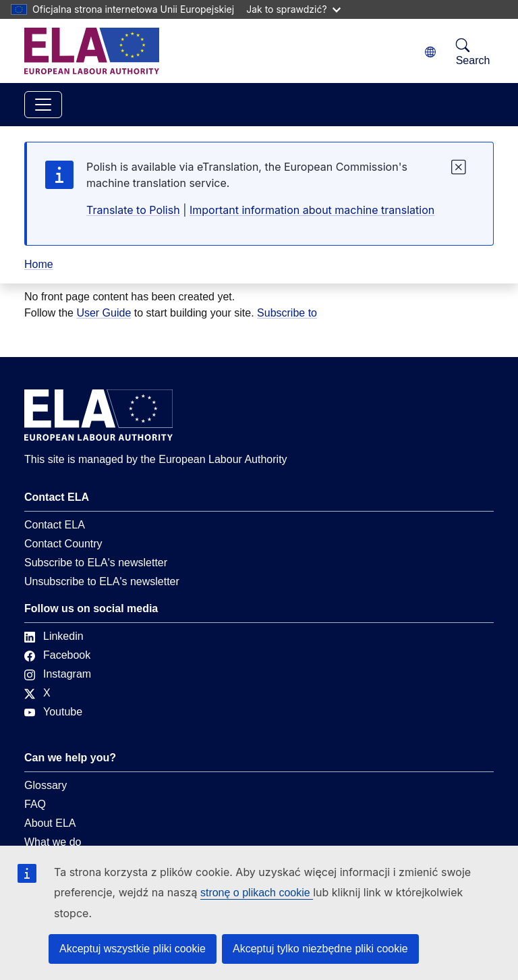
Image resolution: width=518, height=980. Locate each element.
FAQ (35, 804)
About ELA (50, 823)
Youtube (53, 712)
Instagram (58, 674)
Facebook (57, 655)
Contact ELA (55, 525)
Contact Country (63, 544)
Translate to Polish (133, 210)
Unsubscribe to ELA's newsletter (102, 581)
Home (39, 264)
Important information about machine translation (312, 210)
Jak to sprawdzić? (293, 9)
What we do (53, 842)
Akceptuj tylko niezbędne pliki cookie (320, 949)
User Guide (104, 313)
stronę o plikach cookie (257, 893)
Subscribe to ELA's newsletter (96, 563)
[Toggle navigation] (43, 105)
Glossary (46, 785)
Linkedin (54, 636)
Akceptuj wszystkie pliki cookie (133, 949)
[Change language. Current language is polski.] (430, 52)
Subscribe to (287, 313)
